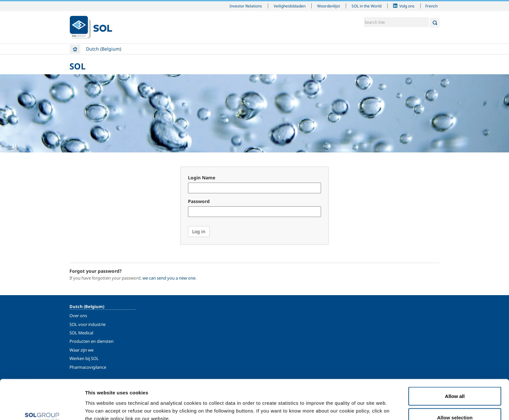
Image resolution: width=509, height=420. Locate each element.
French (431, 6)
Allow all (455, 360)
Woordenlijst (329, 6)
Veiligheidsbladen (290, 6)
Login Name (202, 178)
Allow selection (455, 382)
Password (199, 201)
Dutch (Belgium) (104, 49)
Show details (337, 403)
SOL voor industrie (87, 324)
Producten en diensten (92, 341)
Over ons (78, 316)
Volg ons (407, 6)
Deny (455, 403)
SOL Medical (81, 333)
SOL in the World (366, 6)
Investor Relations (246, 6)
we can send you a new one (169, 278)
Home (75, 49)
